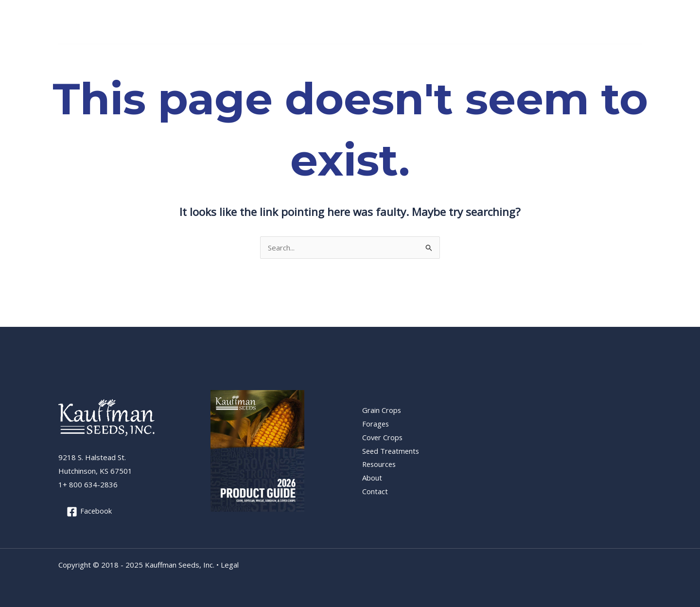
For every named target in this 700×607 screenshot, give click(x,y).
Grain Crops (118, 56)
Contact (431, 56)
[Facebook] (636, 23)
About (394, 56)
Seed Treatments (289, 56)
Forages (171, 56)
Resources (351, 56)
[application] (138, 56)
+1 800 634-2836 (590, 21)
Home (74, 56)
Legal (230, 565)
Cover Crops (224, 56)
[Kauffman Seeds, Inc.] (87, 21)
